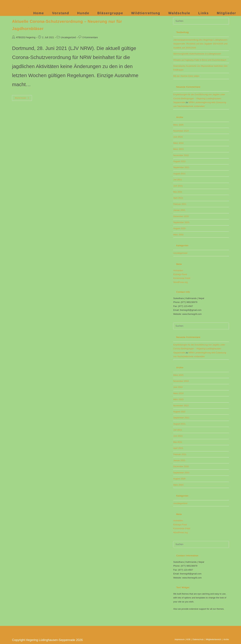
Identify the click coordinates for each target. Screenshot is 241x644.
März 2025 (178, 125)
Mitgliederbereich (213, 639)
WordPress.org (180, 282)
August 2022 (179, 161)
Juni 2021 (178, 186)
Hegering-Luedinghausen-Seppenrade (34, 6)
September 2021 (181, 167)
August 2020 (179, 228)
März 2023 (178, 149)
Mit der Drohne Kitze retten (186, 76)
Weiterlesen (23, 99)
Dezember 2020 (181, 216)
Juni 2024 (178, 137)
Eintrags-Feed (180, 274)
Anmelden (178, 270)
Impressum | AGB (182, 639)
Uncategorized (68, 37)
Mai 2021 (178, 192)
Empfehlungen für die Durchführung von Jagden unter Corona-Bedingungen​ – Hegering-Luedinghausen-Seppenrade (199, 98)
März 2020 (178, 235)
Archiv (226, 639)
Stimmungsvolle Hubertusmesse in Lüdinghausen (197, 54)
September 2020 (181, 222)
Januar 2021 (179, 210)
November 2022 (181, 155)
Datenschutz (198, 639)
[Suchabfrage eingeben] (201, 21)
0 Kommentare (90, 37)
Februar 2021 (180, 204)
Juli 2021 (178, 180)
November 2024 (181, 131)
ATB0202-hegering (26, 37)
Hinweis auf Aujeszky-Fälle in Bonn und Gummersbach (200, 60)
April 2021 (178, 198)
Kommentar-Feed (182, 278)
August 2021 (179, 174)
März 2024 (178, 143)
